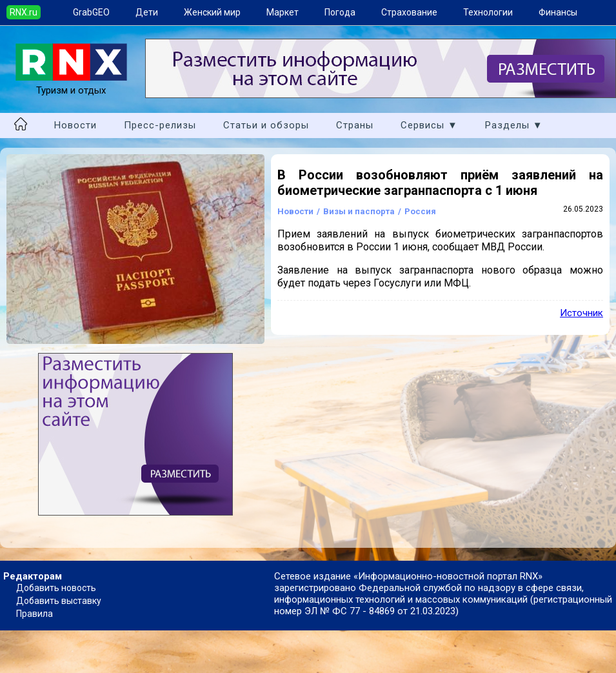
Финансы (558, 12)
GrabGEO (91, 12)
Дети (147, 12)
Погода (340, 12)
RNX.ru (24, 12)
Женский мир (212, 12)
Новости (75, 125)
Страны (355, 125)
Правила (35, 614)
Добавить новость (56, 588)
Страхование (409, 12)
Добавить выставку (59, 601)
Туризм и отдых (71, 85)
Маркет (283, 12)
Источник (581, 313)
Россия (420, 211)
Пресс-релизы (160, 125)
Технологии (488, 12)
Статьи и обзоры (266, 125)
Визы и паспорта (359, 211)
